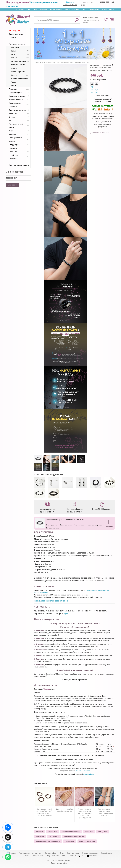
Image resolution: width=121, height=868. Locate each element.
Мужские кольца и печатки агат (48, 841)
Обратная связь (38, 856)
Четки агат (89, 832)
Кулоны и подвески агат (71, 832)
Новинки (43, 10)
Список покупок (15, 172)
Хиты (35, 10)
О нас (84, 10)
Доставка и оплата (52, 528)
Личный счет (37, 853)
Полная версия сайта (59, 863)
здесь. (66, 614)
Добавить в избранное (100, 133)
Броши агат (40, 836)
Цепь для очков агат (87, 841)
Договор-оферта (51, 853)
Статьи (26, 856)
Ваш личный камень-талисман (17, 36)
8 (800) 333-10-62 (107, 2)
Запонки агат (54, 836)
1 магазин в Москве (70, 5)
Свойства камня (66, 525)
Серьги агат (53, 832)
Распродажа (15, 31)
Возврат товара (108, 10)
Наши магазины (56, 10)
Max (81, 856)
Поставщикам (24, 853)
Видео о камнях (53, 856)
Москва (71, 2)
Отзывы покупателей (90, 853)
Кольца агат (102, 832)
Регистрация (93, 18)
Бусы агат (40, 832)
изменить (54, 689)
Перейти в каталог (83, 771)
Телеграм (72, 856)
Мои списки (12, 185)
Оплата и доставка (72, 10)
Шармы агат (70, 841)
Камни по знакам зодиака (19, 165)
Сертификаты (94, 10)
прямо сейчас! (89, 774)
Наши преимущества (94, 525)
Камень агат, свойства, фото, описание (51, 601)
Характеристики (51, 525)
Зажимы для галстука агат (74, 836)
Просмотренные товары (21, 10)
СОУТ (64, 856)
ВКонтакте (92, 856)
